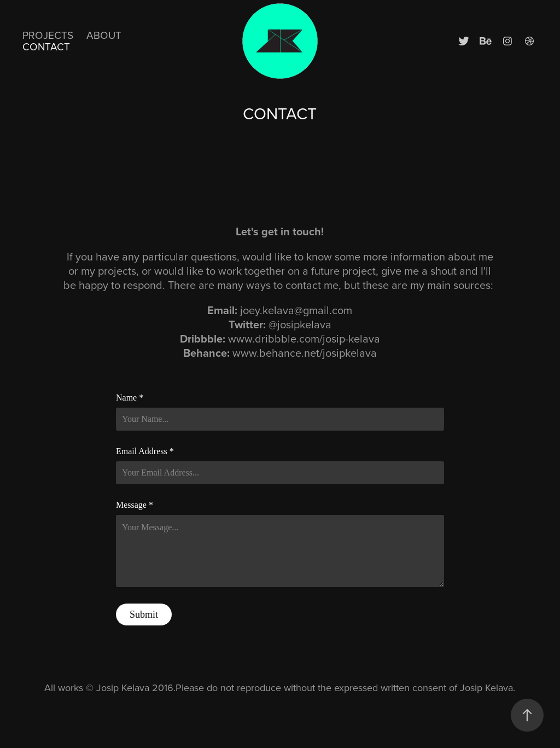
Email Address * (145, 451)
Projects (48, 35)
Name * (130, 398)
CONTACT (46, 46)
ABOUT (104, 35)
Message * (135, 505)
